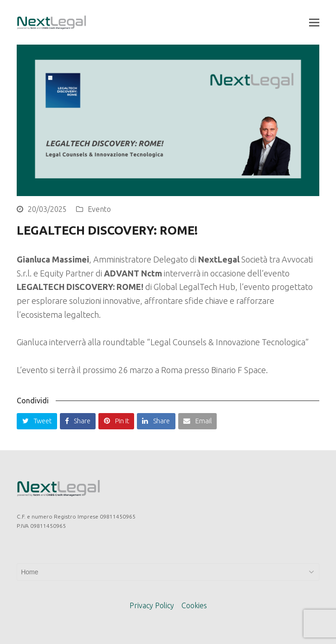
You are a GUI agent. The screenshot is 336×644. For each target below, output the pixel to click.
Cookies (194, 605)
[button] (314, 22)
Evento (99, 209)
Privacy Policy (152, 605)
